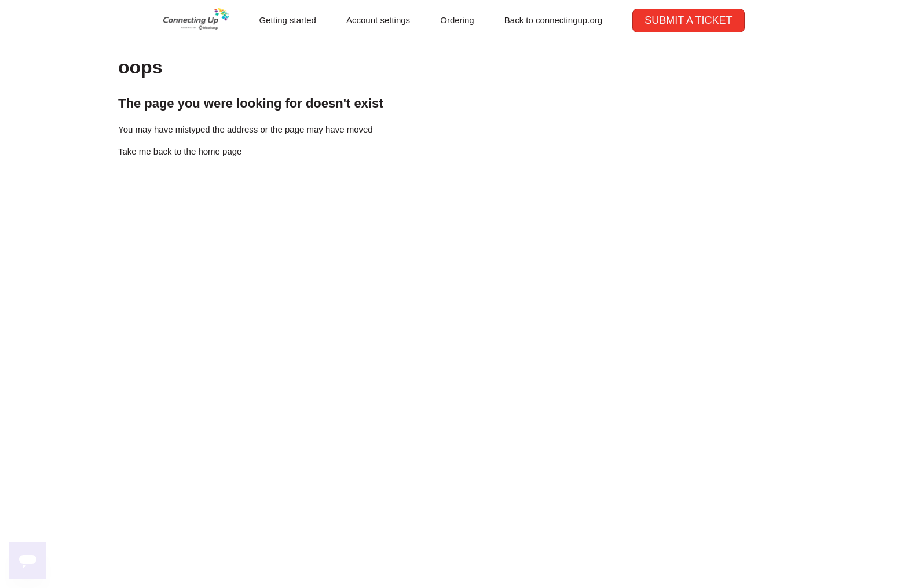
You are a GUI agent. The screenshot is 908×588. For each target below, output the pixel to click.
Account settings (378, 20)
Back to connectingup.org (553, 20)
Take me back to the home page (180, 151)
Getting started (287, 20)
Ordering (457, 20)
